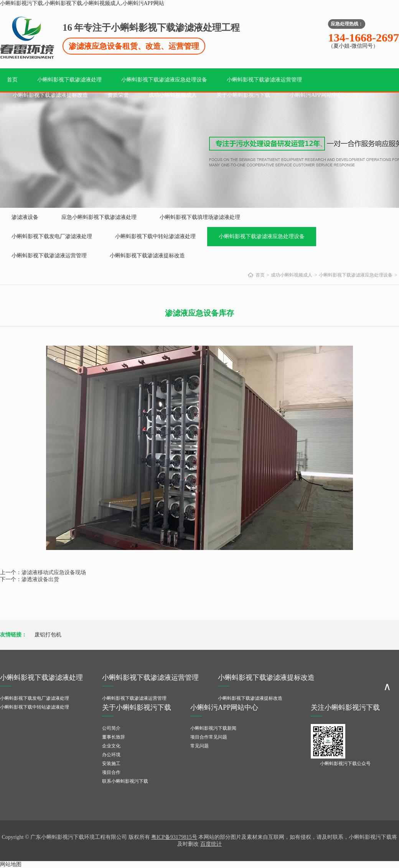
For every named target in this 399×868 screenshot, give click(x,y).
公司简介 (111, 728)
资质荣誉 (118, 95)
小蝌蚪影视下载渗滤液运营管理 (264, 80)
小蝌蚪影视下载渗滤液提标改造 (50, 95)
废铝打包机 (48, 635)
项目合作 (111, 772)
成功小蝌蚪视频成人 (173, 95)
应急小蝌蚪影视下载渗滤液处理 (99, 217)
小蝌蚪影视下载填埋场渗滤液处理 (200, 217)
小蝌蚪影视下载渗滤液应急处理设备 (164, 80)
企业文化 (111, 746)
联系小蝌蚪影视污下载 (125, 781)
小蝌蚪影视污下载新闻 (213, 728)
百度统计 (211, 844)
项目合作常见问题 (209, 737)
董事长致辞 (114, 737)
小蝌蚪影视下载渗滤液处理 (69, 80)
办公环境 (111, 755)
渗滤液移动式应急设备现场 (54, 572)
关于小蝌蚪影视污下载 (243, 95)
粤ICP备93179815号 (174, 837)
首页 (12, 80)
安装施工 (111, 764)
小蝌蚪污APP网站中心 (316, 95)
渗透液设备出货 (40, 579)
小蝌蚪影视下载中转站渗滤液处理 (155, 236)
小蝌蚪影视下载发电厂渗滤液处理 (52, 236)
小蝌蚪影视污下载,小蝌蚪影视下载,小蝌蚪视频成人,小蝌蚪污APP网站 (82, 3)
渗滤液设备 (25, 217)
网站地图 (11, 864)
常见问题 (199, 746)
